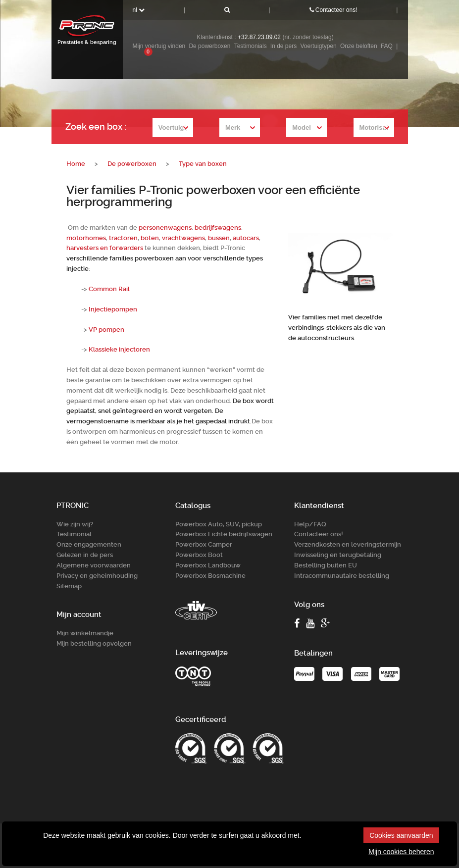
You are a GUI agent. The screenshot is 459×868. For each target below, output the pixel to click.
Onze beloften (359, 46)
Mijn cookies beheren (401, 852)
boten (150, 238)
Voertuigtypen (318, 46)
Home (76, 164)
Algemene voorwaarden (94, 565)
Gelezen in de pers (85, 555)
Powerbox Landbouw (208, 565)
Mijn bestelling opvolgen (94, 643)
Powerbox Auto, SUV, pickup (219, 524)
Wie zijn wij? (75, 524)
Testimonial (74, 534)
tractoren (123, 238)
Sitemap (69, 586)
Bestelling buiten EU (326, 565)
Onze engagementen (89, 544)
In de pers (283, 46)
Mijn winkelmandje (85, 633)
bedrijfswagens (218, 228)
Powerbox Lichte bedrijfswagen (224, 534)
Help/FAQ (310, 524)
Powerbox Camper (204, 544)
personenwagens (165, 228)
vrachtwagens (183, 238)
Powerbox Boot (199, 555)
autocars (246, 238)
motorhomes (86, 238)
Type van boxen (203, 164)
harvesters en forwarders (105, 248)
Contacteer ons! (333, 10)
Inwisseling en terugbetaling (338, 555)
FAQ (387, 46)
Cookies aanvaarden (401, 835)
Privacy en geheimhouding (97, 575)
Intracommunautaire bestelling (342, 575)
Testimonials (251, 46)
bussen (219, 238)
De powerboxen (209, 46)
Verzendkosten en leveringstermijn (348, 544)
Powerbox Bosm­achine (210, 575)
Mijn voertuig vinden (159, 46)
